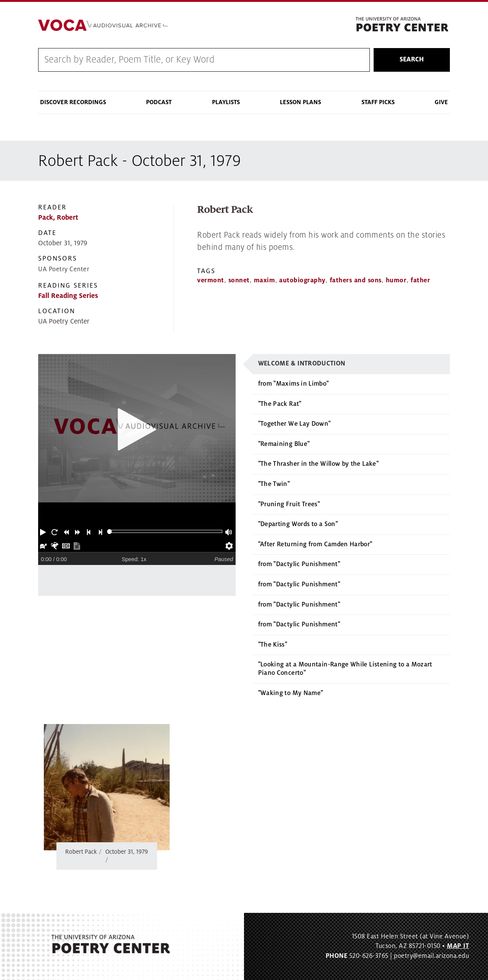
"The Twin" (274, 484)
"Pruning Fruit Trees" (289, 504)
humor (396, 281)
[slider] (110, 532)
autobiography (302, 281)
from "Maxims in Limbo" (294, 384)
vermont (211, 281)
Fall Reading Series (68, 296)
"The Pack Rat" (280, 404)
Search (412, 60)
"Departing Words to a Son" (298, 525)
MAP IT (458, 946)
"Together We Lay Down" (295, 424)
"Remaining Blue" (284, 444)
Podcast (159, 102)
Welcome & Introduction (302, 364)
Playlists (226, 102)
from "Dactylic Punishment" (299, 565)
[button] (44, 532)
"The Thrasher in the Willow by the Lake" (318, 464)
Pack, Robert (58, 218)
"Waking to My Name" (291, 693)
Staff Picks (378, 102)
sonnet (239, 281)
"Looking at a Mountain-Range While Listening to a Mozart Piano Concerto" (345, 669)
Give (441, 102)
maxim (265, 281)
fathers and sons (356, 281)
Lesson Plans (300, 102)
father (420, 281)
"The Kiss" (273, 645)
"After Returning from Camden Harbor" (315, 544)
